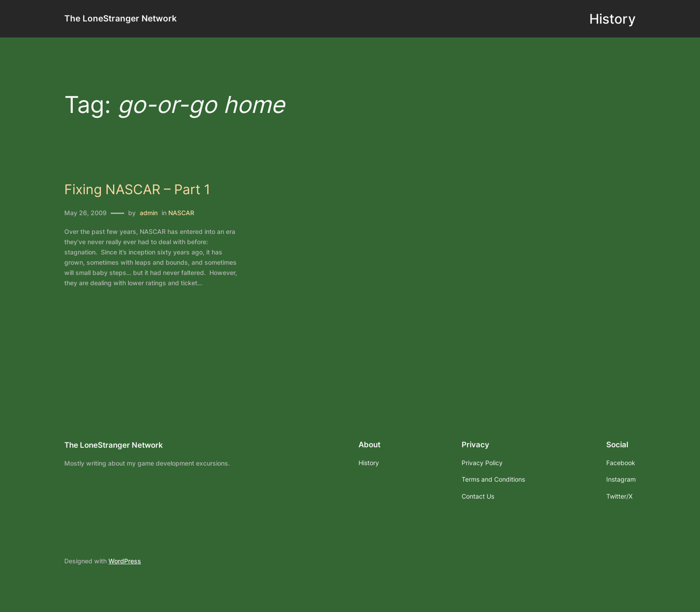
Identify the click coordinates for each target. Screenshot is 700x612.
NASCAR (181, 213)
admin (149, 213)
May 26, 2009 (85, 213)
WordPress (125, 561)
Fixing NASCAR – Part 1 (137, 189)
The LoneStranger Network (121, 18)
